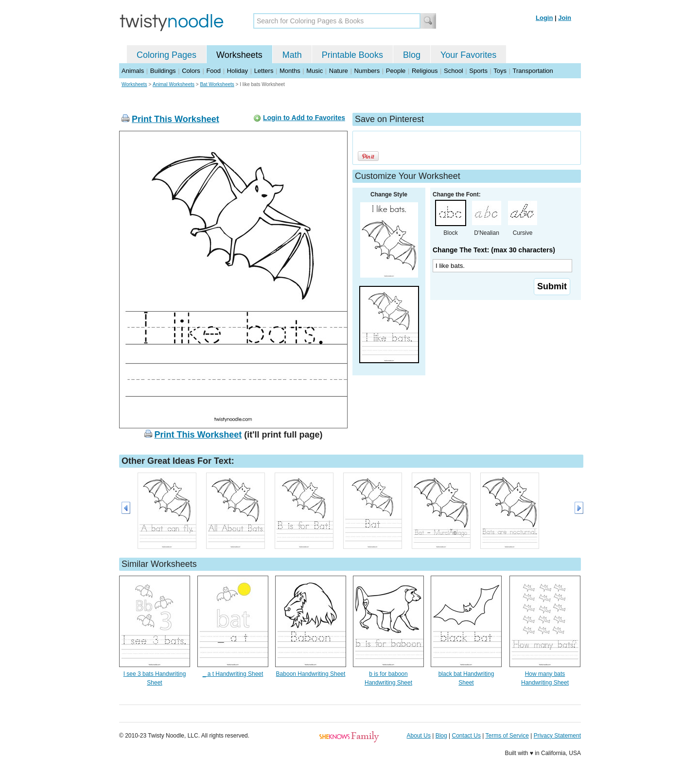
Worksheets (239, 55)
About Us (419, 736)
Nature (339, 71)
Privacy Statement (557, 736)
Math (292, 55)
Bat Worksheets (217, 84)
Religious (425, 71)
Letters (264, 71)
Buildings (163, 71)
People (396, 71)
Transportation (533, 71)
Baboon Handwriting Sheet (311, 674)
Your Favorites (468, 55)
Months (290, 71)
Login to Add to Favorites (304, 118)
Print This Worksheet (175, 119)
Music (315, 71)
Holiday (237, 71)
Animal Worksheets (174, 84)
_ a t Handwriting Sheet (233, 674)
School (454, 71)
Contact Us (466, 736)
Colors (191, 71)
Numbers (367, 71)
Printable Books (352, 55)
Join (565, 18)
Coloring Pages (166, 55)
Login (544, 18)
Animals (133, 71)
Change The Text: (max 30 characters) (494, 250)
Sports (478, 71)
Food (213, 71)
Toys (500, 71)
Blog (412, 55)
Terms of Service (507, 736)
